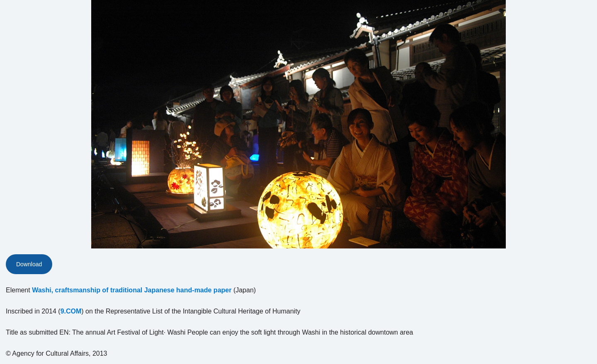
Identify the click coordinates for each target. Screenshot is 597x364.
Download (29, 264)
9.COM (71, 311)
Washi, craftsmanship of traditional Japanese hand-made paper (132, 290)
